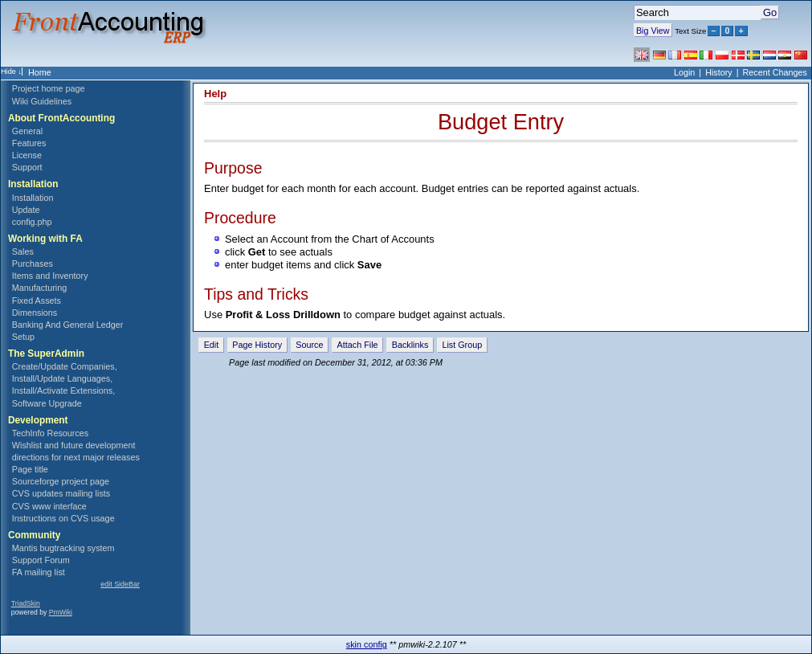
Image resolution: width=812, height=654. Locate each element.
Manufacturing (39, 288)
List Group (462, 345)
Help (215, 94)
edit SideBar (120, 584)
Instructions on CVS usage (63, 518)
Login (684, 72)
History (719, 72)
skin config (367, 644)
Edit (212, 345)
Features (29, 143)
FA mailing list (39, 572)
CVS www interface (49, 506)
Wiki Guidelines (42, 101)
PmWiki (61, 612)
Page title (30, 469)
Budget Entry (501, 122)
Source (309, 345)
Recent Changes (775, 72)
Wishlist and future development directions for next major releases (76, 451)
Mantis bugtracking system (63, 548)
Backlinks (410, 345)
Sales (23, 251)
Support (27, 167)
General (27, 131)
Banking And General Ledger (68, 325)
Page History (257, 345)
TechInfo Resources (50, 433)
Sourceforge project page (61, 481)
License (27, 155)
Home (40, 72)
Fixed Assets (37, 300)
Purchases (33, 264)
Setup (23, 337)
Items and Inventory (50, 276)
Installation (33, 198)
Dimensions (35, 313)
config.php (32, 222)
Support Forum (41, 560)
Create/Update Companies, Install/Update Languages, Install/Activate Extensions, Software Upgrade (65, 384)
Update (26, 210)
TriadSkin (26, 603)
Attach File (358, 345)
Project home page (49, 88)
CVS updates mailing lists (61, 493)
